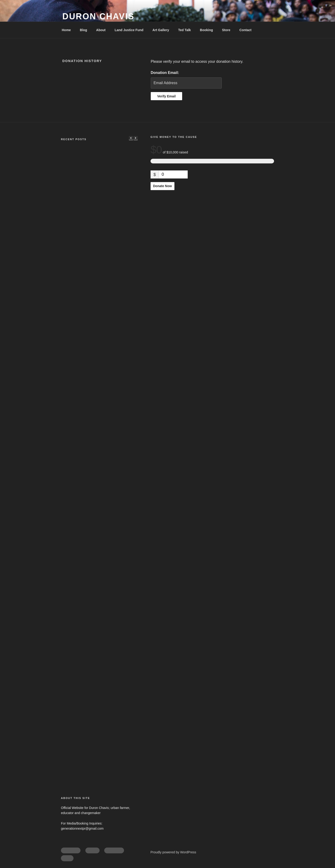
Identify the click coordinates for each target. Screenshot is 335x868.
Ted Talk (185, 30)
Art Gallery (161, 30)
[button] (136, 138)
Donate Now (162, 186)
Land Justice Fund (129, 30)
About (101, 30)
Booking (206, 30)
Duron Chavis (98, 16)
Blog (83, 30)
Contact (245, 30)
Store (226, 30)
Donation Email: (165, 73)
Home (66, 30)
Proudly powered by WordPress (173, 852)
